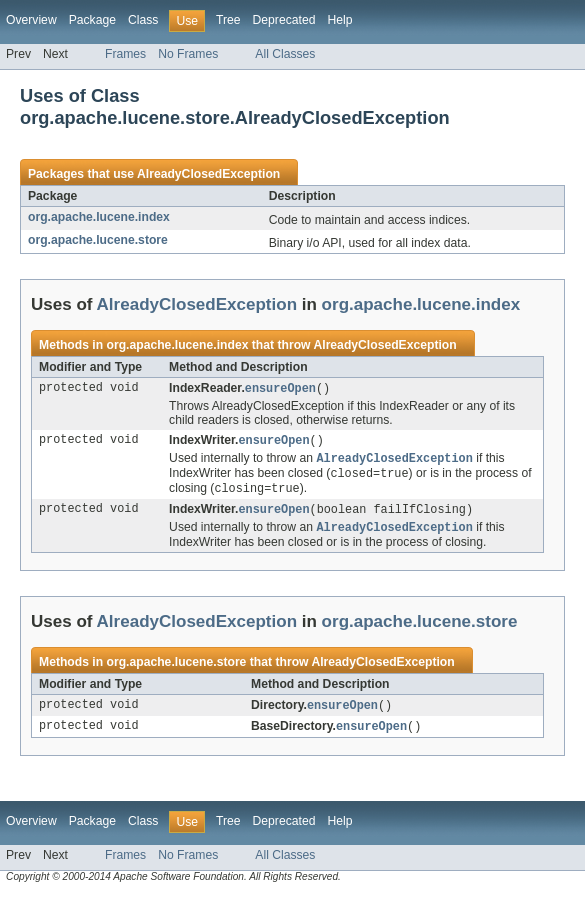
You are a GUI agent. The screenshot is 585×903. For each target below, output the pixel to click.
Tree (228, 20)
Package (92, 20)
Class (143, 20)
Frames (125, 54)
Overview (31, 20)
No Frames (188, 54)
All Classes (285, 54)
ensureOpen (280, 389)
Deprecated (284, 20)
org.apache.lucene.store (98, 240)
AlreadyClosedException (208, 174)
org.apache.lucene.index (99, 217)
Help (339, 20)
